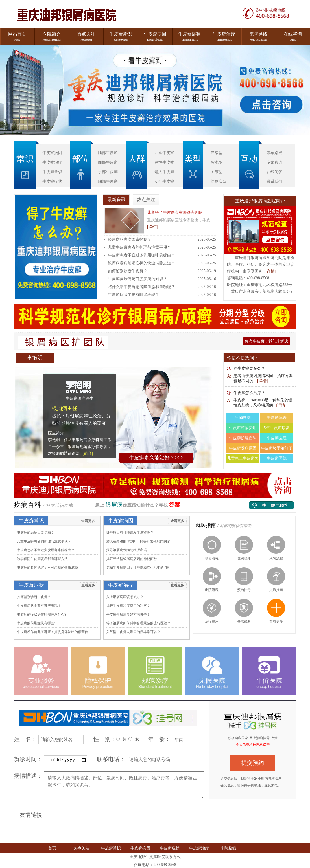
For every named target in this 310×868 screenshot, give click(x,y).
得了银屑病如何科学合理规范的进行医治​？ (138, 623)
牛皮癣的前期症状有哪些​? (37, 623)
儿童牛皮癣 (164, 153)
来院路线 (228, 848)
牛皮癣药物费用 (243, 428)
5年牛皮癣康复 (277, 428)
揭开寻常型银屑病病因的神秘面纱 (132, 559)
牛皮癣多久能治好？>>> (156, 458)
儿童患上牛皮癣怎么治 (243, 460)
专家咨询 (274, 162)
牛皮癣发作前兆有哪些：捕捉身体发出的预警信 (53, 632)
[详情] (271, 271)
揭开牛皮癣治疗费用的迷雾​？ (128, 606)
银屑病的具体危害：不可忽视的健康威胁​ (47, 568)
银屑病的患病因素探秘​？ (130, 239)
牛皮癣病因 (52, 153)
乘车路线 (274, 153)
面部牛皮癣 (108, 162)
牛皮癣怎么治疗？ (249, 393)
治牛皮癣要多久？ (249, 369)
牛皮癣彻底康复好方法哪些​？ (128, 614)
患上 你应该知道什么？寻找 (138, 505)
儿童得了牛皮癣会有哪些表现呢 (175, 213)
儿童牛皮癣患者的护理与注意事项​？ (139, 247)
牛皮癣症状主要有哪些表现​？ (134, 295)
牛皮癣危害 (277, 418)
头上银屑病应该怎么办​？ (125, 597)
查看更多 (88, 521)
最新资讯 (116, 200)
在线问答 (274, 172)
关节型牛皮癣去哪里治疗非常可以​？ (133, 632)
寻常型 (217, 153)
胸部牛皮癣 (108, 181)
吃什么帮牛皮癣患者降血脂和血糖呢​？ (141, 287)
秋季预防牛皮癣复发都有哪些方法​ (42, 559)
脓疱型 (217, 162)
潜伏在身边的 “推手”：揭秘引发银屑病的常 (138, 541)
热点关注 (146, 200)
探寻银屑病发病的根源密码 (126, 550)
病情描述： (28, 775)
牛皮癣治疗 (52, 162)
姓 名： (25, 739)
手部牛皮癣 (108, 172)
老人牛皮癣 (164, 172)
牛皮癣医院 (277, 438)
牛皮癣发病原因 (243, 448)
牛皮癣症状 (52, 181)
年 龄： (159, 739)
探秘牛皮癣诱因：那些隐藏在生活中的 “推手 (139, 568)
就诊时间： (28, 759)
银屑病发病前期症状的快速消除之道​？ (141, 263)
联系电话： (111, 759)
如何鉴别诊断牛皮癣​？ (128, 271)
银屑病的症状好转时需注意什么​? (42, 614)
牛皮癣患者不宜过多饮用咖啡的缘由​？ (141, 255)
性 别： (105, 739)
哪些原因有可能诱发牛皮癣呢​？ (130, 533)
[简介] (88, 453)
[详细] (152, 227)
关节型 (217, 172)
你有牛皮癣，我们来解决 (267, 341)
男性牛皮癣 (164, 162)
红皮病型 (219, 181)
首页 (52, 848)
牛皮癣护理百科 (243, 438)
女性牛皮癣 (164, 181)
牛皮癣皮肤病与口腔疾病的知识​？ (137, 279)
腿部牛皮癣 (108, 153)
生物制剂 (243, 418)
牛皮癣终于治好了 (277, 448)
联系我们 (274, 181)
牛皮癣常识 (52, 172)
